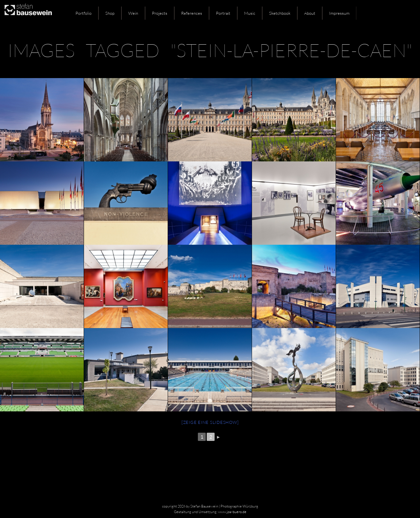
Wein (133, 13)
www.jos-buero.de (232, 512)
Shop (110, 13)
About (310, 13)
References (192, 13)
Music (250, 13)
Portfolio (84, 13)
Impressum (339, 13)
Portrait (223, 13)
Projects (160, 13)
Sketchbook (280, 13)
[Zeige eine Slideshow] (210, 422)
